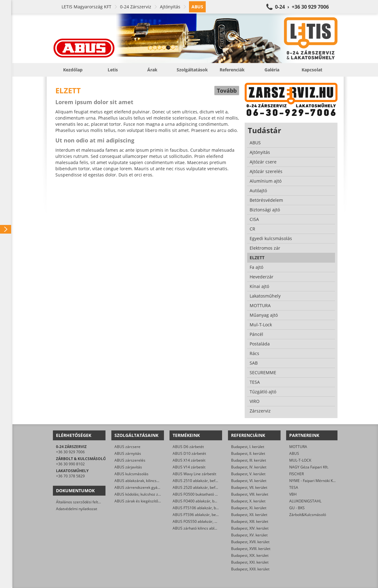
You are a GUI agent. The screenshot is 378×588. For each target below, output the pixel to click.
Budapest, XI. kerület (249, 508)
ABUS (294, 453)
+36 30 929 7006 (70, 452)
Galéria (272, 70)
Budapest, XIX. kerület (250, 555)
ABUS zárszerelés (130, 460)
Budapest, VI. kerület (249, 481)
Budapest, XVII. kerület (250, 542)
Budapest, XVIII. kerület (251, 549)
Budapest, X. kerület (248, 501)
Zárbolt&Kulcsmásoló (308, 515)
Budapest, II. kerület (248, 453)
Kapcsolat (312, 70)
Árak (152, 70)
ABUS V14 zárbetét (189, 467)
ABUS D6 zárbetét (188, 447)
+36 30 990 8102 (70, 464)
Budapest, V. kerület (248, 474)
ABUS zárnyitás (128, 453)
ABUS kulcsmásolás (131, 474)
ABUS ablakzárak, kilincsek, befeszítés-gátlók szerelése (162, 481)
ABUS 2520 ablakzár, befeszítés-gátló (205, 487)
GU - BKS (297, 508)
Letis (113, 70)
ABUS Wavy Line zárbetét (194, 474)
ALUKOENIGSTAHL (305, 501)
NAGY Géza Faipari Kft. (309, 467)
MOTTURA (298, 447)
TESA (294, 487)
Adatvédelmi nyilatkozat (77, 509)
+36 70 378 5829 (70, 476)
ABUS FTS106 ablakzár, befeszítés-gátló (207, 508)
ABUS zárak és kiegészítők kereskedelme (150, 501)
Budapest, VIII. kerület (250, 494)
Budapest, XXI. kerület (250, 562)
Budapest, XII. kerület (249, 515)
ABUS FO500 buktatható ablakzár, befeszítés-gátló (216, 494)
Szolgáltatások (192, 70)
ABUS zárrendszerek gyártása (140, 487)
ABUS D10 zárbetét (189, 453)
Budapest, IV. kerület (249, 467)
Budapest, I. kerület (248, 447)
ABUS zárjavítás (128, 467)
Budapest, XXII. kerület (250, 569)
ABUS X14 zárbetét (189, 460)
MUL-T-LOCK (300, 460)
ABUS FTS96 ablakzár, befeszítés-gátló (206, 515)
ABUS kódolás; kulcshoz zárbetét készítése (151, 494)
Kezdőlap (73, 70)
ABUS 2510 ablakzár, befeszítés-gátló (205, 481)
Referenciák (232, 70)
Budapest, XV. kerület (249, 535)
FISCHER (296, 474)
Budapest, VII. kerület (249, 487)
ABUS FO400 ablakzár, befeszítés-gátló (206, 501)
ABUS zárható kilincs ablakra (197, 528)
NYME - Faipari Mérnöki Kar (313, 481)
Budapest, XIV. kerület (250, 528)
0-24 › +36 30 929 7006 (302, 7)
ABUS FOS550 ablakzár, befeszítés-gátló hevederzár (218, 521)
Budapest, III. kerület (249, 460)
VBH (293, 494)
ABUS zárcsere (127, 447)
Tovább (227, 91)
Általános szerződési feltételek (82, 502)
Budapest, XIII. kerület (250, 521)
